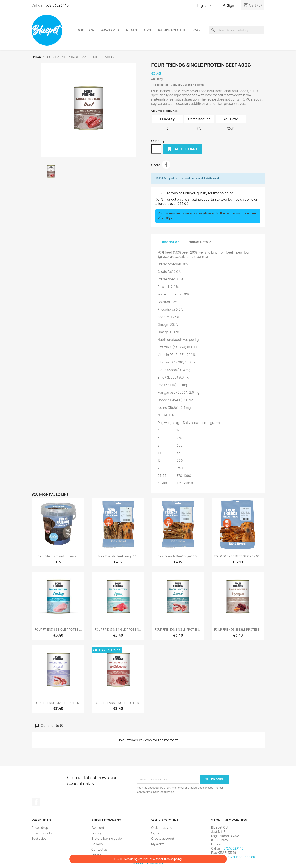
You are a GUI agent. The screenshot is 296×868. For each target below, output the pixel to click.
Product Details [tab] (199, 242)
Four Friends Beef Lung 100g (118, 556)
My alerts (158, 844)
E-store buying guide (107, 839)
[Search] (237, 30)
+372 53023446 (56, 5)
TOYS (146, 30)
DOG (81, 30)
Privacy (97, 833)
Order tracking (162, 828)
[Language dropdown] (205, 6)
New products (42, 833)
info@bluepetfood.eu (240, 857)
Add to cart (182, 149)
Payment (98, 828)
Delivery (97, 844)
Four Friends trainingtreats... (58, 556)
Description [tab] (170, 242)
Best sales (39, 839)
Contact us (99, 849)
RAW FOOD (110, 30)
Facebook (36, 802)
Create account (163, 839)
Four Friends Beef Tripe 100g (178, 556)
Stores (96, 855)
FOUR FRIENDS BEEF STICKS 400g (238, 556)
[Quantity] (156, 149)
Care (198, 30)
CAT (93, 30)
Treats (130, 30)
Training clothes (172, 30)
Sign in (156, 833)
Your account (165, 820)
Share (166, 165)
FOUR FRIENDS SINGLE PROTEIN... (58, 629)
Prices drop (40, 828)
